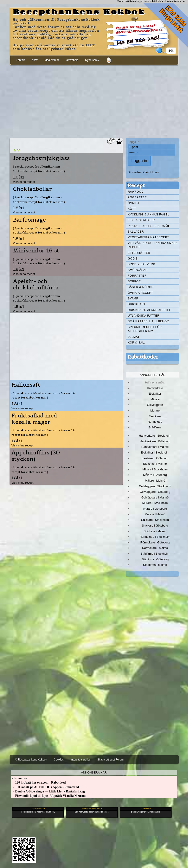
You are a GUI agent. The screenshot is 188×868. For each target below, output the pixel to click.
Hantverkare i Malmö (155, 447)
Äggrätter (138, 197)
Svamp (133, 299)
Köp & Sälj (137, 343)
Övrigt (134, 203)
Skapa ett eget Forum (110, 760)
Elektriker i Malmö (155, 464)
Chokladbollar (32, 189)
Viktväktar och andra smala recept (153, 245)
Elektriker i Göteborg (155, 458)
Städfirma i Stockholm (155, 554)
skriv (35, 60)
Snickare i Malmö (155, 531)
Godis (133, 259)
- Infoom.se (19, 778)
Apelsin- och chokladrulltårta (36, 284)
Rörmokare (155, 422)
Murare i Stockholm (155, 503)
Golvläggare (155, 405)
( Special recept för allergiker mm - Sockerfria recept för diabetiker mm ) (39, 169)
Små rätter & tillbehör (148, 321)
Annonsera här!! (95, 772)
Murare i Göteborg (155, 509)
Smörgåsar (138, 270)
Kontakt (21, 60)
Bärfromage (29, 220)
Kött (132, 209)
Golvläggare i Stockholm (155, 486)
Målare (155, 399)
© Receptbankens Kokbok (31, 760)
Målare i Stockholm (155, 469)
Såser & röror (141, 287)
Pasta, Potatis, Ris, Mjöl (149, 226)
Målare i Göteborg (155, 475)
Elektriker (155, 394)
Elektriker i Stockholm (155, 452)
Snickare (155, 416)
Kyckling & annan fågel (149, 215)
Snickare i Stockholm (155, 520)
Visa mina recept (24, 182)
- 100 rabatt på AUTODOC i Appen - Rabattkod (45, 787)
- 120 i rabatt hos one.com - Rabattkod (38, 783)
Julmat (134, 337)
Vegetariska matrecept (149, 237)
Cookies (59, 760)
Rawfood (136, 192)
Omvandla (72, 60)
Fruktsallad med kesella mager (34, 419)
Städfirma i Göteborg (155, 559)
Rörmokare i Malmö (155, 548)
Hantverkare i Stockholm (155, 436)
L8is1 (19, 177)
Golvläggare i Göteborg (155, 492)
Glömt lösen (151, 172)
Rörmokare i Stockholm (155, 537)
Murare (155, 410)
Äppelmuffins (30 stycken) (36, 456)
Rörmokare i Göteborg (155, 542)
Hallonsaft (26, 385)
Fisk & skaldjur (142, 220)
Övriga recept (141, 293)
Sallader (136, 232)
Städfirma (155, 427)
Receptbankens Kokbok (79, 12)
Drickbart (137, 304)
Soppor (134, 281)
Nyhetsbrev (92, 60)
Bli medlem (135, 172)
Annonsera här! (153, 375)
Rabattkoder (143, 357)
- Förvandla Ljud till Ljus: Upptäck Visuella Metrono (49, 796)
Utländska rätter (144, 316)
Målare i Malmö (155, 481)
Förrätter (137, 276)
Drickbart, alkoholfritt (149, 310)
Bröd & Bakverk (142, 264)
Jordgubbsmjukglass (41, 158)
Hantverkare (155, 388)
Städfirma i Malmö (155, 565)
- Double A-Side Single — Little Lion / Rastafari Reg (48, 791)
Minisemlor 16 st (36, 251)
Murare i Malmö (155, 514)
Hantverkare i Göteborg (155, 441)
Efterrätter (139, 253)
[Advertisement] (94, 101)
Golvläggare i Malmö (155, 497)
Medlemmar (52, 60)
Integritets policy (81, 760)
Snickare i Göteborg (155, 526)
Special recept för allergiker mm (145, 329)
